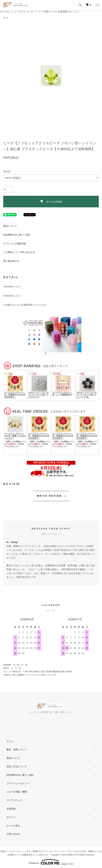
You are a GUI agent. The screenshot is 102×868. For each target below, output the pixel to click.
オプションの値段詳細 (15, 244)
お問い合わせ (13, 834)
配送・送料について (17, 749)
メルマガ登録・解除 (17, 792)
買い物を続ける (11, 261)
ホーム (6, 18)
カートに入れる (51, 201)
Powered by (51, 862)
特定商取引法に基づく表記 (17, 235)
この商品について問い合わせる (19, 252)
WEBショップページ (28, 675)
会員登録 (11, 809)
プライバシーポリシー (18, 783)
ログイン (11, 817)
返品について (10, 226)
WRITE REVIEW (49, 496)
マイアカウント (14, 800)
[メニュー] (97, 5)
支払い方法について (17, 766)
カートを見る (13, 826)
